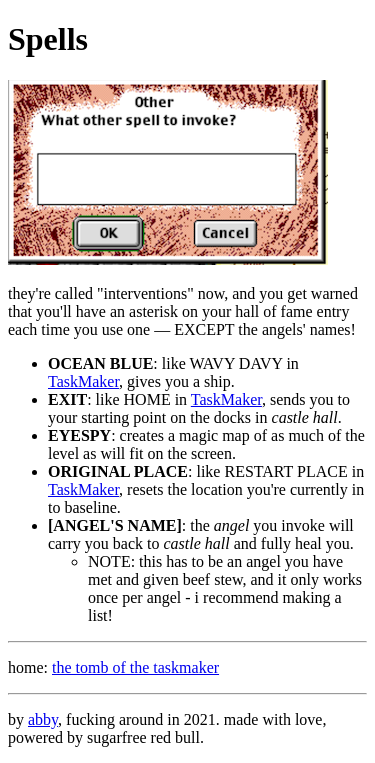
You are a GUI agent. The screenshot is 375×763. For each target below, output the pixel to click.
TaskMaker (83, 381)
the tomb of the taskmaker (135, 667)
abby (43, 719)
